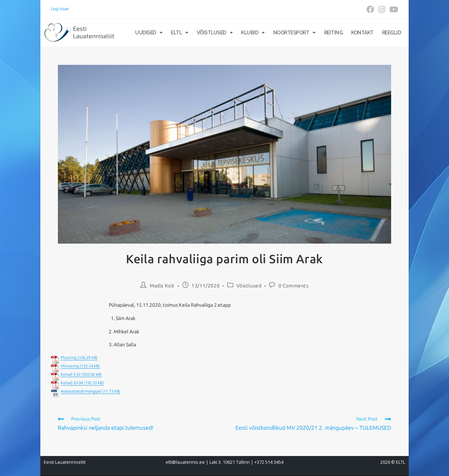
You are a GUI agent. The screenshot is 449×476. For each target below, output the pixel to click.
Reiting (334, 33)
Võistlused (215, 33)
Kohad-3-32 (71, 375)
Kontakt (362, 33)
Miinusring (70, 366)
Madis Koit (162, 286)
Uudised (149, 33)
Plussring (69, 358)
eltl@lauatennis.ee (185, 462)
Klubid (253, 33)
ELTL (180, 33)
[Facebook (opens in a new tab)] (370, 9)
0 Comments (294, 286)
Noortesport (294, 33)
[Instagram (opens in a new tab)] (382, 9)
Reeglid (392, 33)
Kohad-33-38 (72, 383)
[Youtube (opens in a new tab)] (393, 9)
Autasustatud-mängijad (81, 391)
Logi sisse (60, 9)
